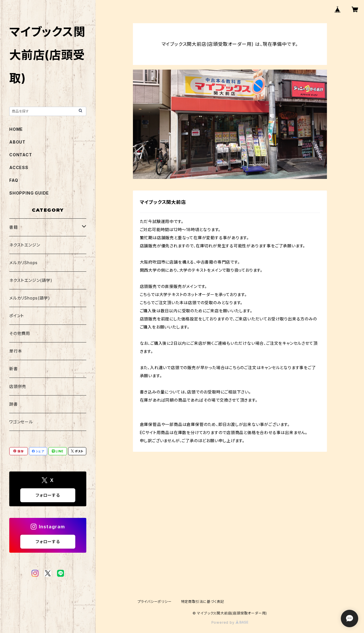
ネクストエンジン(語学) (31, 280)
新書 (14, 369)
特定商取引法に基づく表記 (203, 602)
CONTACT (21, 155)
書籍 (14, 227)
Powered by (230, 622)
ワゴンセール (21, 422)
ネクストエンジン (25, 245)
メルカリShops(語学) (30, 298)
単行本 (16, 351)
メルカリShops (23, 263)
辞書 (14, 404)
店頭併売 (18, 386)
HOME (16, 129)
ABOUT (17, 142)
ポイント (17, 316)
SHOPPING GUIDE (29, 193)
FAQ (14, 180)
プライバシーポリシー (155, 602)
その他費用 (20, 333)
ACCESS (19, 167)
